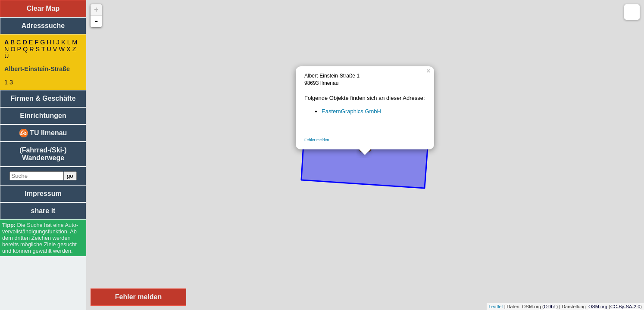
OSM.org (598, 307)
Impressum (43, 194)
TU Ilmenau (43, 133)
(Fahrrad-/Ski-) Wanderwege (43, 154)
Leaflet (496, 307)
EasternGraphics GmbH (351, 111)
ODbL (550, 307)
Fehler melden (317, 140)
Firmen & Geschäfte (43, 98)
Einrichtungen (43, 116)
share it (43, 211)
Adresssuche (43, 26)
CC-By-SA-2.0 (625, 307)
